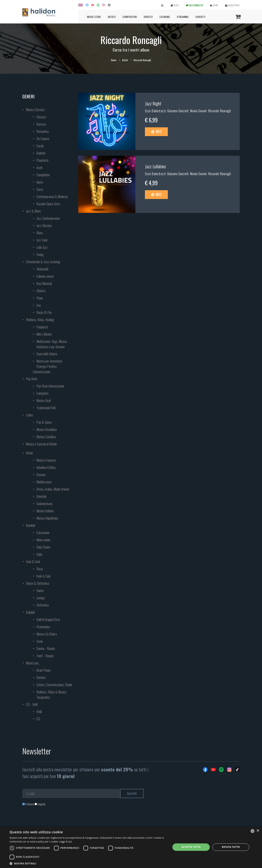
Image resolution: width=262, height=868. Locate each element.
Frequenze (42, 327)
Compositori (130, 17)
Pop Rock (32, 379)
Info (156, 132)
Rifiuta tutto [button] (231, 847)
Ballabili (30, 612)
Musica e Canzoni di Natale (41, 444)
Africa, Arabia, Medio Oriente (53, 489)
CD (38, 719)
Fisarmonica (43, 627)
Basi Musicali (44, 283)
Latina (29, 415)
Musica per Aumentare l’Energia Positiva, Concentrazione (47, 366)
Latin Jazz (42, 247)
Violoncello (42, 269)
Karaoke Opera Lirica (48, 204)
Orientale (41, 496)
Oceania (41, 475)
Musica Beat (44, 400)
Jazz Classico (44, 225)
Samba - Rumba (46, 648)
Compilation (43, 175)
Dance (40, 590)
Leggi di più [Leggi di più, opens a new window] (65, 842)
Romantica (43, 131)
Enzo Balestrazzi (155, 111)
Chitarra (41, 291)
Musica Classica (35, 110)
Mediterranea (44, 482)
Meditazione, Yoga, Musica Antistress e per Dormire (52, 344)
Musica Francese (46, 460)
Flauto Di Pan (44, 312)
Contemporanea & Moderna (52, 197)
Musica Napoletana (47, 518)
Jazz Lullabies (155, 166)
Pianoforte (42, 160)
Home (114, 60)
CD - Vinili (32, 704)
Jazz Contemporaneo (48, 218)
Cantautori (42, 393)
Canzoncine (43, 533)
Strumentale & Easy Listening (43, 262)
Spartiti (148, 17)
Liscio (40, 641)
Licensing (165, 17)
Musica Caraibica (46, 437)
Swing (40, 254)
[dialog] (131, 847)
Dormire (41, 677)
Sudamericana (44, 504)
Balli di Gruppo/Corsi (48, 619)
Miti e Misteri (44, 334)
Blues (40, 233)
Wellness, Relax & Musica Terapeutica (51, 695)
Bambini (31, 525)
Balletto (41, 153)
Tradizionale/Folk (46, 408)
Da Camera (43, 139)
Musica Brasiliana (47, 429)
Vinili (39, 712)
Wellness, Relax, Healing (40, 320)
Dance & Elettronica (37, 583)
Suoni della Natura (47, 354)
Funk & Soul (33, 562)
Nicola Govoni (198, 111)
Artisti (112, 17)
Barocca (41, 124)
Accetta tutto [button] (191, 847)
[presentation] (51, 821)
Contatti (200, 17)
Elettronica (43, 605)
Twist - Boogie (45, 656)
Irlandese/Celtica (46, 467)
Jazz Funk (42, 240)
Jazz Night (153, 103)
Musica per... (33, 663)
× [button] (258, 831)
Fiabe (39, 554)
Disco (40, 569)
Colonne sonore (45, 276)
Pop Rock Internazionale (50, 386)
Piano (40, 298)
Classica (41, 117)
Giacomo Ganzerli (178, 111)
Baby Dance (43, 547)
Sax (39, 305)
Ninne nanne (43, 540)
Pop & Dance (44, 422)
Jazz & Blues (33, 211)
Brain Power (44, 670)
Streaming (183, 17)
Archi (39, 168)
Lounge (41, 598)
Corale (40, 146)
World (29, 453)
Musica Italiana (45, 511)
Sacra (40, 189)
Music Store (94, 17)
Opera (40, 182)
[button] (88, 863)
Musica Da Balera (47, 634)
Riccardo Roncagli (219, 111)
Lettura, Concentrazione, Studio (54, 685)
